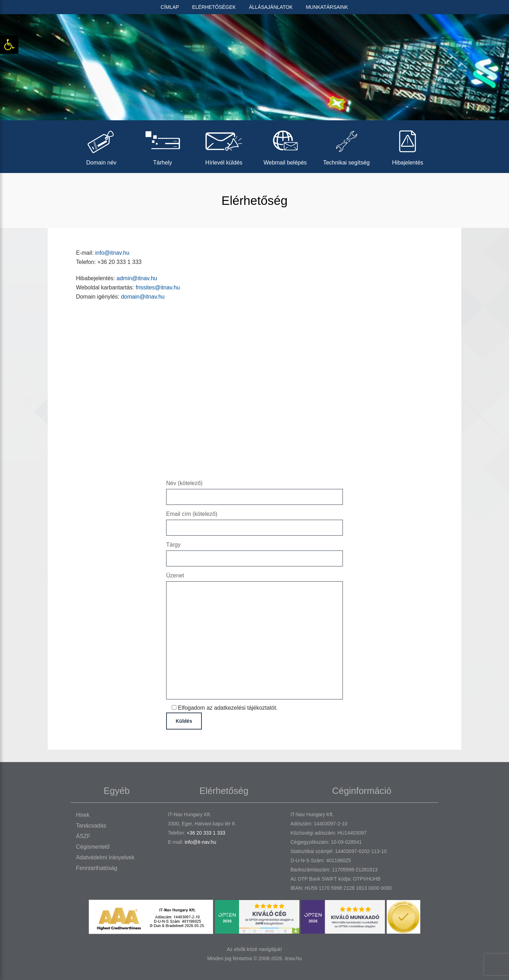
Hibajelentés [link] (408, 146)
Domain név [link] (101, 146)
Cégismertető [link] (93, 847)
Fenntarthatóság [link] (97, 868)
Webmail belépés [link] (285, 146)
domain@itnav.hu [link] (143, 297)
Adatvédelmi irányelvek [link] (105, 857)
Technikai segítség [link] (346, 146)
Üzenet (255, 636)
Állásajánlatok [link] (271, 7)
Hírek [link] (83, 815)
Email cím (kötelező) (255, 521)
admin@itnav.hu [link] (137, 278)
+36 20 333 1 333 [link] (206, 833)
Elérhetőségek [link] (214, 7)
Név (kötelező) (255, 490)
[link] (9, 45)
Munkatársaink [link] (327, 7)
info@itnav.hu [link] (112, 253)
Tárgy (255, 551)
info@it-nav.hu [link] (200, 842)
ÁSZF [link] (83, 836)
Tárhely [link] (162, 146)
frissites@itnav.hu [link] (158, 287)
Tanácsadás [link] (91, 826)
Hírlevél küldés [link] (224, 146)
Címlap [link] (170, 7)
